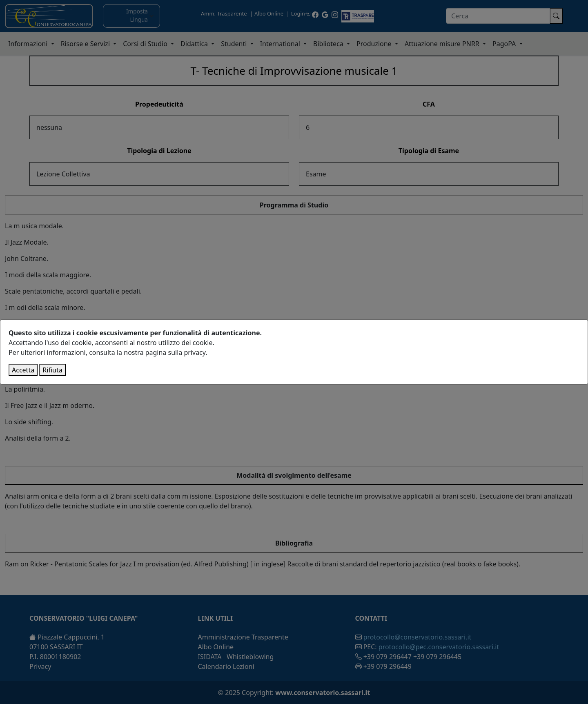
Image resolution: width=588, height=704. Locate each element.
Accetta (23, 370)
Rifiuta (52, 370)
